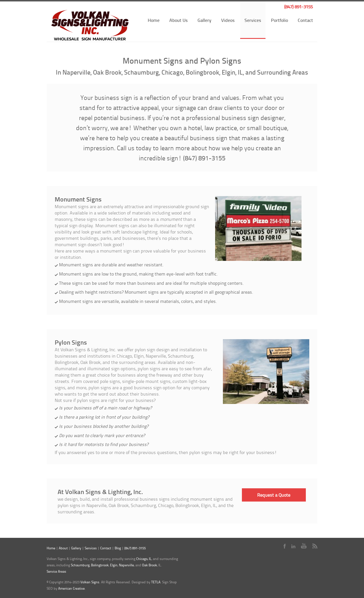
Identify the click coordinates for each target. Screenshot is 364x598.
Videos (228, 20)
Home (154, 20)
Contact (305, 20)
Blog (118, 548)
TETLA (156, 582)
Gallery (204, 20)
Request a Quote (274, 495)
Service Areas (56, 571)
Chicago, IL (144, 559)
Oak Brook (149, 565)
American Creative (71, 588)
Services (253, 20)
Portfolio (279, 20)
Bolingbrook (100, 565)
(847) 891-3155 (298, 6)
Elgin (114, 565)
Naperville (126, 565)
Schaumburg (80, 565)
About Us (179, 20)
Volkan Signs (90, 582)
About (63, 548)
